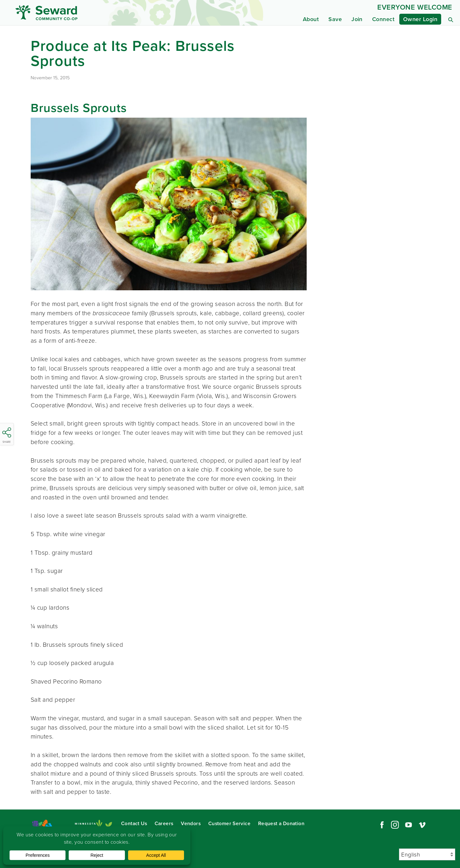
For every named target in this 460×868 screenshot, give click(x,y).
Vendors (191, 823)
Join (357, 19)
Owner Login (420, 19)
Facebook (381, 825)
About (311, 19)
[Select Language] (427, 854)
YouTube (409, 825)
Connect (383, 19)
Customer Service (229, 823)
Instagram (395, 825)
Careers (164, 823)
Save (335, 19)
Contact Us (134, 823)
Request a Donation (281, 823)
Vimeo (422, 825)
